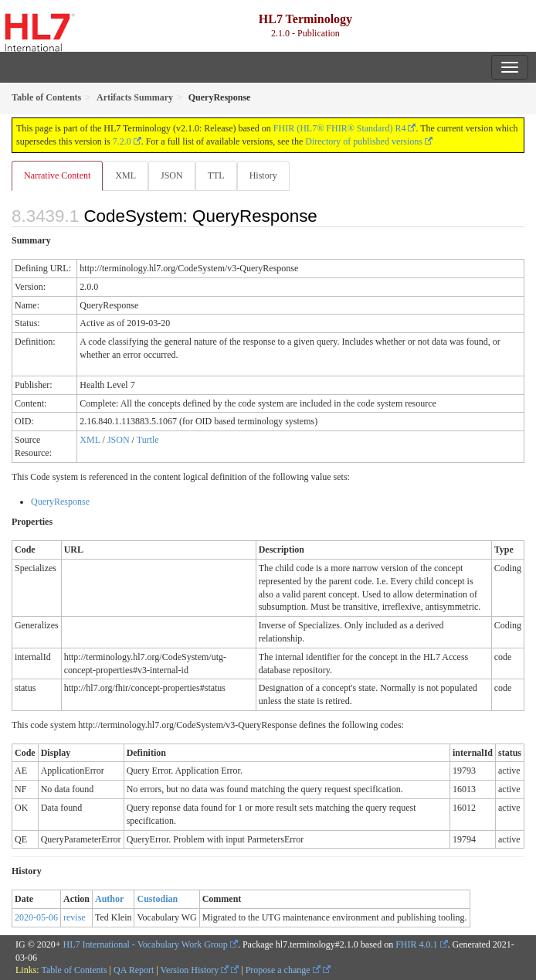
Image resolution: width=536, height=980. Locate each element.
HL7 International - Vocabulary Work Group (146, 944)
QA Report (134, 970)
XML (126, 175)
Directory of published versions (364, 141)
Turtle (148, 440)
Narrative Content (57, 175)
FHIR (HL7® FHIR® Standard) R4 (340, 128)
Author (109, 899)
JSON (172, 175)
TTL (216, 175)
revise (75, 917)
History (263, 175)
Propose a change (283, 970)
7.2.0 (122, 141)
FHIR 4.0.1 (416, 944)
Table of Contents (74, 970)
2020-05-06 (36, 917)
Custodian (157, 899)
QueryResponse (60, 502)
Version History (195, 970)
